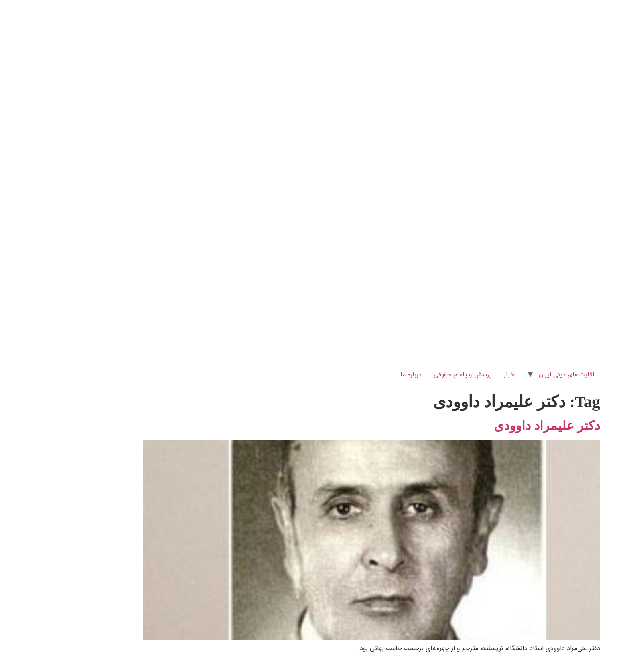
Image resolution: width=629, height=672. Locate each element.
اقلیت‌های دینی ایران (509, 375)
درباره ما (354, 375)
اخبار (453, 375)
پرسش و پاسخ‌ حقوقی (406, 375)
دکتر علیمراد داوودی (490, 426)
